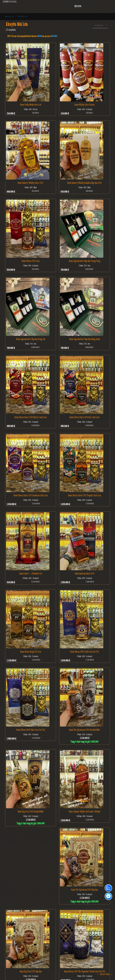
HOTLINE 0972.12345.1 (10, 2)
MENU (78, 6)
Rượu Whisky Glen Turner (85, 105)
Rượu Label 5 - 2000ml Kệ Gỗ (31, 574)
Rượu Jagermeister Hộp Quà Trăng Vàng (85, 261)
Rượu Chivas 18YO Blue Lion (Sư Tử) (31, 730)
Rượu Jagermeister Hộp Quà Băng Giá (31, 339)
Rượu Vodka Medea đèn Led (31, 105)
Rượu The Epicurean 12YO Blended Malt (84, 730)
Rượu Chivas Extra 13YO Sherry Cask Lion (31, 417)
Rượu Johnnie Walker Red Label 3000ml (84, 812)
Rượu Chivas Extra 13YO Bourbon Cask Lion (31, 495)
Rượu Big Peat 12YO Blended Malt (31, 812)
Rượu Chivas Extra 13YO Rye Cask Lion (85, 417)
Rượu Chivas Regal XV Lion (31, 652)
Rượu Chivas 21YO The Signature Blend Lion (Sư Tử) (84, 971)
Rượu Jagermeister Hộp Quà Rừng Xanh (84, 339)
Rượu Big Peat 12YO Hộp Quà (31, 971)
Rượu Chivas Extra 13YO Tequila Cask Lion (85, 495)
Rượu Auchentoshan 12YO (85, 574)
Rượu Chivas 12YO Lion (31, 261)
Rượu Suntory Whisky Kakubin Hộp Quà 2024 (85, 183)
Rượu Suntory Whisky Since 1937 (31, 183)
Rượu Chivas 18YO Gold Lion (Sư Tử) (85, 652)
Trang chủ (9, 16)
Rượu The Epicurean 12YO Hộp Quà (84, 890)
